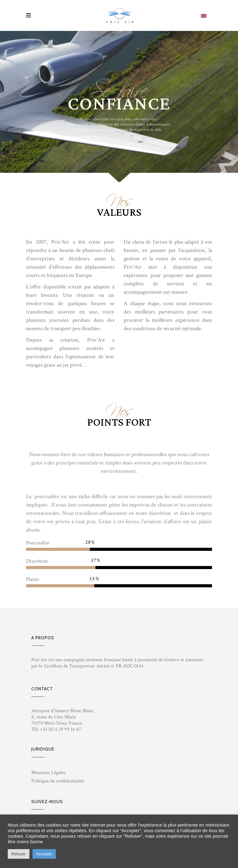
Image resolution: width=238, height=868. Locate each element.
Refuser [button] (19, 854)
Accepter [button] (44, 854)
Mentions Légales (48, 773)
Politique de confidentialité (58, 781)
